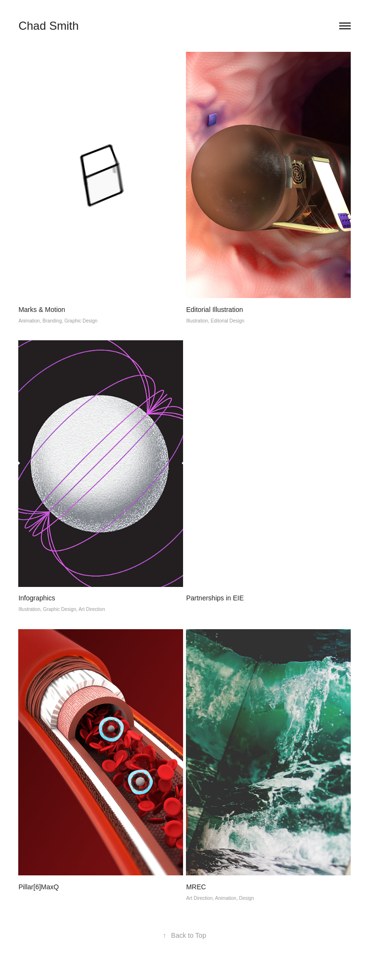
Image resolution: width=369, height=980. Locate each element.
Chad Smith (48, 26)
